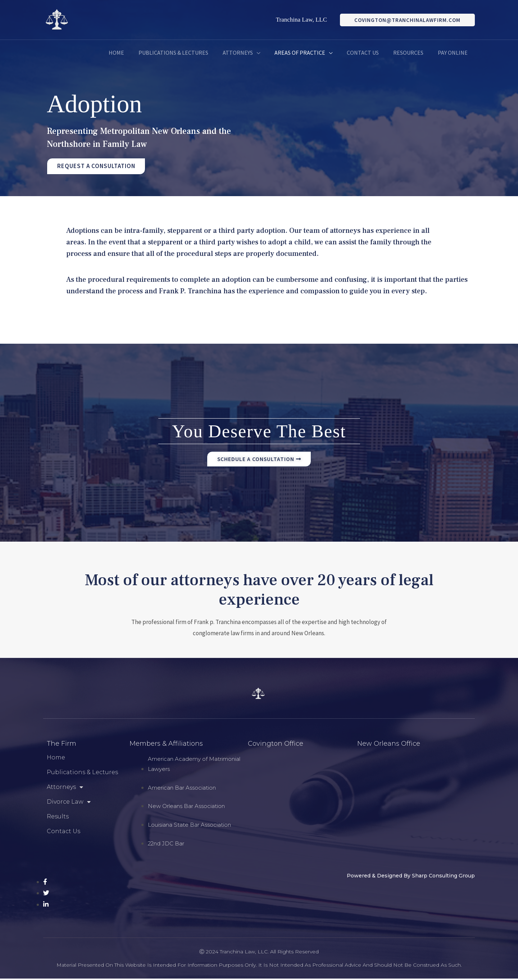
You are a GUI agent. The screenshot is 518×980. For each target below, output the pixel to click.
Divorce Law (69, 803)
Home (56, 759)
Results (58, 818)
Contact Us (63, 833)
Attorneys (65, 789)
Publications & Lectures (82, 774)
